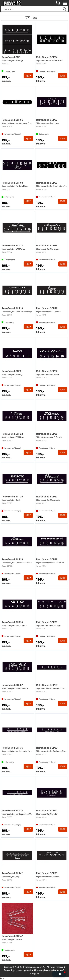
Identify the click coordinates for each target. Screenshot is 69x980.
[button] (59, 974)
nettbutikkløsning (35, 970)
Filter (34, 18)
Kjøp (28, 76)
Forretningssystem (13, 970)
